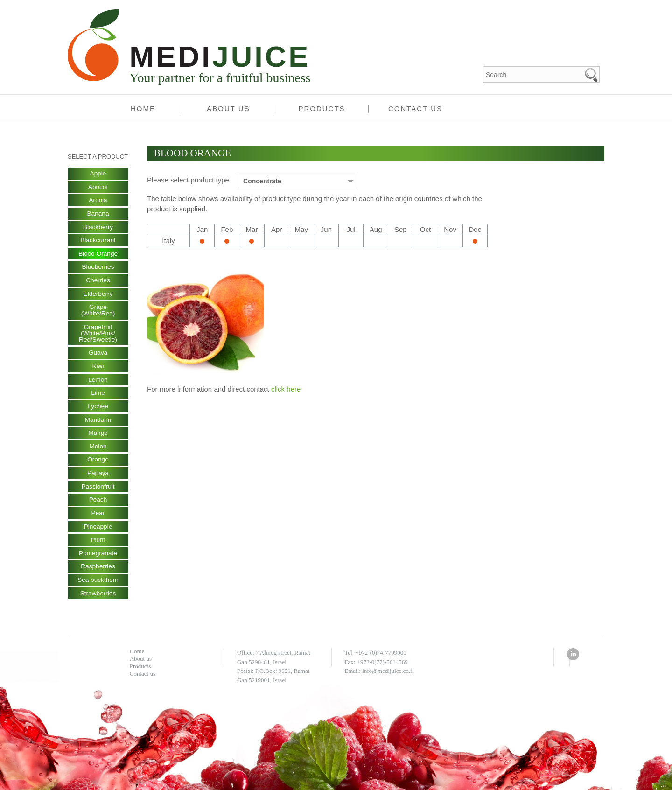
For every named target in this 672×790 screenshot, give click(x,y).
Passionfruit (98, 491)
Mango (98, 437)
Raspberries (98, 572)
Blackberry (98, 228)
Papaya (98, 477)
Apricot (98, 187)
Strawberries (98, 599)
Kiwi (98, 369)
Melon (98, 450)
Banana (98, 214)
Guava (98, 356)
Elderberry (98, 295)
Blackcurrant (98, 241)
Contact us (415, 108)
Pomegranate (98, 559)
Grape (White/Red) (98, 312)
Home (143, 108)
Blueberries (98, 268)
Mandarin (98, 423)
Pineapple (98, 531)
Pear (98, 518)
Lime (98, 396)
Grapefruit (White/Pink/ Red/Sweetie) (98, 336)
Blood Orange (98, 255)
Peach (98, 504)
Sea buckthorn (98, 586)
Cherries (98, 282)
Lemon (98, 383)
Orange (98, 464)
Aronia (98, 201)
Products (322, 108)
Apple (98, 174)
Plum (98, 545)
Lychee (98, 410)
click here (286, 389)
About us (228, 108)
